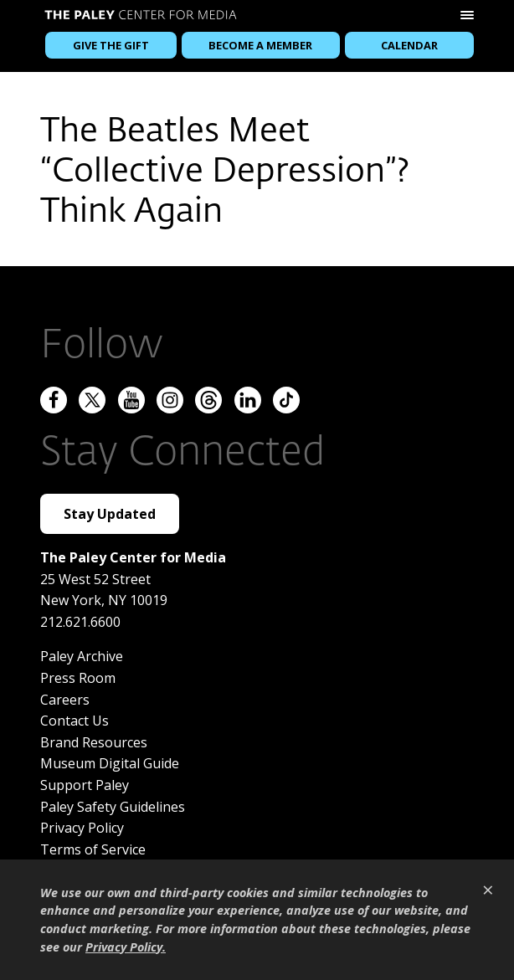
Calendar (409, 45)
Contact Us (75, 721)
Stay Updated (110, 514)
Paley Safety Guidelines (113, 807)
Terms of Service (93, 849)
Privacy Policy (82, 828)
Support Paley (85, 785)
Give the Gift (111, 45)
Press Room (78, 678)
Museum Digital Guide (110, 763)
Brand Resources (94, 742)
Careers (65, 700)
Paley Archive (82, 656)
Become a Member (260, 45)
